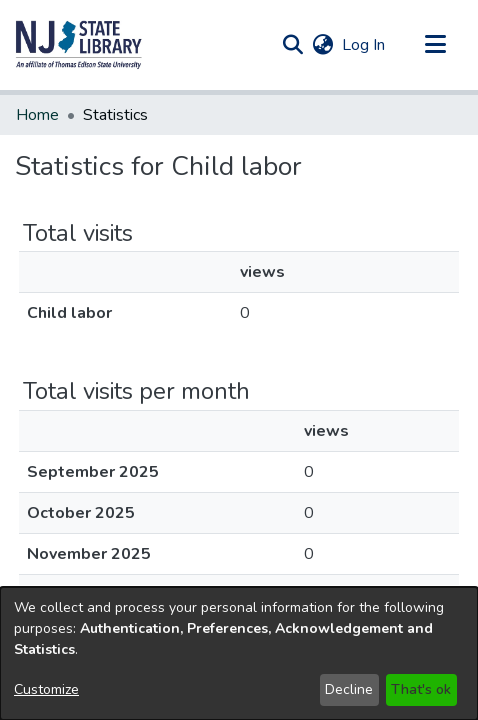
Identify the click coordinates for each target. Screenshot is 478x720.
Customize (46, 689)
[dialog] (239, 653)
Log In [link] (364, 45)
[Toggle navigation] (435, 45)
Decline (349, 689)
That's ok (421, 689)
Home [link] (37, 115)
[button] (79, 45)
